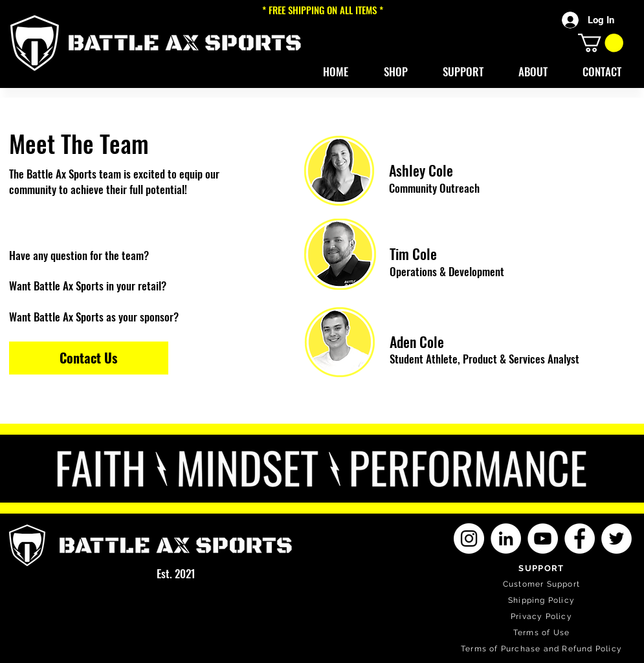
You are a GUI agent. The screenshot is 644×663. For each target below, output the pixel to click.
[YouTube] (543, 538)
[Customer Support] (543, 584)
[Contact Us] (89, 358)
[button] (396, 72)
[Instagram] (469, 538)
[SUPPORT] (543, 568)
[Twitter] (616, 538)
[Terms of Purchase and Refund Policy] (543, 649)
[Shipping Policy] (543, 601)
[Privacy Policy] (543, 617)
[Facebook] (580, 538)
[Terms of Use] (543, 633)
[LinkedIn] (506, 538)
